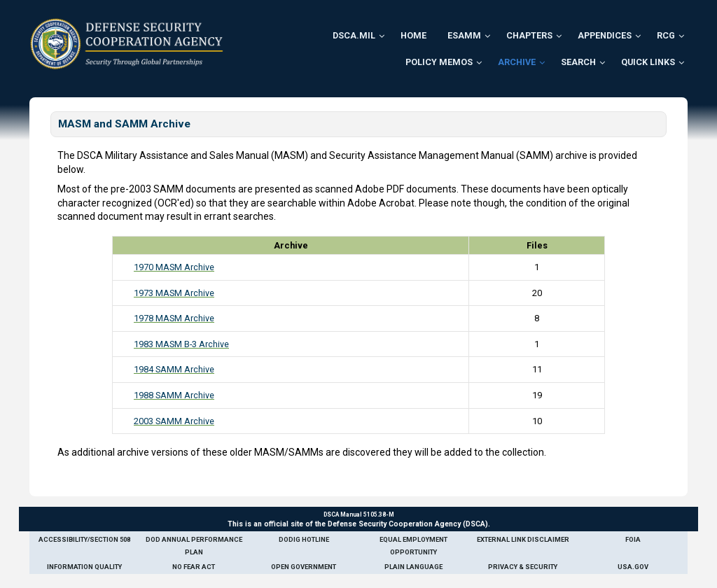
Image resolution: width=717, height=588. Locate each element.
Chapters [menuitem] (529, 35)
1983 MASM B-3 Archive (181, 344)
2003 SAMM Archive (174, 421)
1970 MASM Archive (174, 267)
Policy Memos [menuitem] (439, 62)
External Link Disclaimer (523, 539)
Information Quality (84, 567)
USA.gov (633, 567)
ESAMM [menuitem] (464, 35)
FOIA (633, 539)
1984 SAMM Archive (174, 369)
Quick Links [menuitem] (648, 62)
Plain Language (413, 567)
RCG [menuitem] (666, 35)
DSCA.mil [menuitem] (354, 35)
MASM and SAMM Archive (124, 124)
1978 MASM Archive (174, 318)
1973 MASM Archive (174, 293)
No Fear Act (194, 567)
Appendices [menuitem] (605, 35)
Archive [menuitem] (517, 62)
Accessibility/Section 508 (84, 539)
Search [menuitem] (578, 62)
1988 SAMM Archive (174, 395)
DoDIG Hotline (304, 539)
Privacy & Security (523, 567)
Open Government (304, 567)
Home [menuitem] (413, 35)
